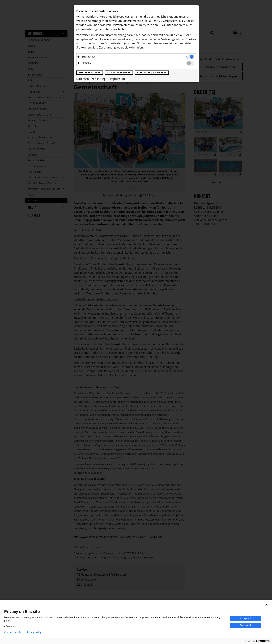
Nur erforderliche (119, 73)
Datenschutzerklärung (91, 79)
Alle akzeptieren (90, 73)
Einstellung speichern (152, 73)
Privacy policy (34, 632)
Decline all (245, 625)
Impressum (117, 79)
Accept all (245, 618)
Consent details (13, 632)
